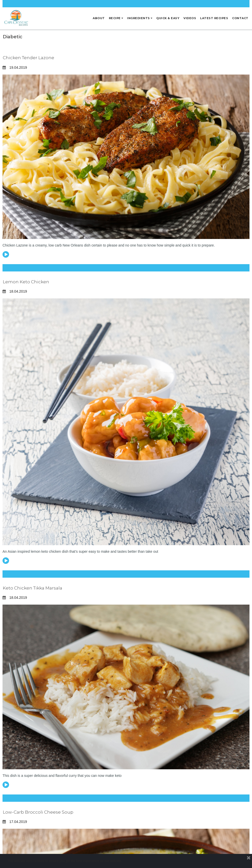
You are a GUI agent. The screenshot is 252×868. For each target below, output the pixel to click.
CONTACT (240, 18)
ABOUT (99, 18)
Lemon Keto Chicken (27, 282)
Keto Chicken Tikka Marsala (35, 588)
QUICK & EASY (168, 18)
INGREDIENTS (140, 18)
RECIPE (116, 18)
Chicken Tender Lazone (30, 58)
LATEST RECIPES (214, 18)
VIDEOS (190, 18)
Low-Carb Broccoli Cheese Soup (39, 812)
